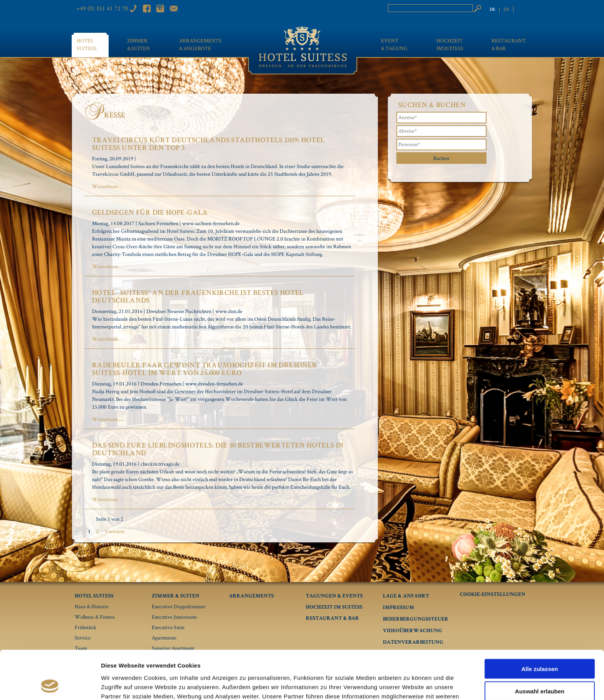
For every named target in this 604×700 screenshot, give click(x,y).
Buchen (441, 158)
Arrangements (251, 596)
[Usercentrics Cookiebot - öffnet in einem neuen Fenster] (50, 685)
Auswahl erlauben (540, 646)
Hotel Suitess (94, 596)
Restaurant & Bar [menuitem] (509, 44)
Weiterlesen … (108, 186)
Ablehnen (540, 668)
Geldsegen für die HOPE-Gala (150, 213)
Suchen (477, 8)
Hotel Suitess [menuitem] (87, 44)
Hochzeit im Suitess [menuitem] (450, 44)
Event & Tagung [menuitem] (394, 44)
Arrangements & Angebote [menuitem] (200, 44)
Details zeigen (410, 685)
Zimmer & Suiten (176, 596)
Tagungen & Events (334, 596)
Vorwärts (114, 531)
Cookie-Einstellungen (493, 595)
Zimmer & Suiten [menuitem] (138, 44)
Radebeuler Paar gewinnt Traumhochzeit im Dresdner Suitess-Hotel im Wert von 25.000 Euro (205, 370)
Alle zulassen (539, 623)
